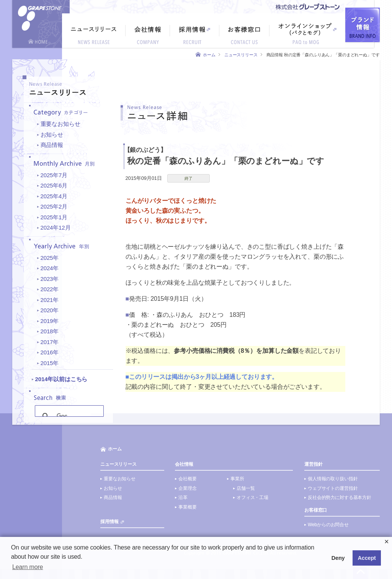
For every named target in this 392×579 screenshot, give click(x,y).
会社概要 (187, 479)
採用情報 (109, 522)
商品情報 (52, 145)
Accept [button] (367, 558)
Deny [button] (338, 558)
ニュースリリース (241, 55)
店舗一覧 (246, 488)
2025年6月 (54, 185)
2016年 (50, 352)
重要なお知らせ (60, 124)
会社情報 (184, 464)
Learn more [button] (28, 567)
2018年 (50, 331)
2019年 (50, 321)
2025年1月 (54, 217)
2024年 (50, 268)
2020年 (50, 310)
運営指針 (313, 464)
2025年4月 (54, 196)
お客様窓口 (316, 510)
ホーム (209, 55)
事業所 (237, 479)
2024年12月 (56, 228)
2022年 (50, 289)
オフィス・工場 (252, 497)
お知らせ (52, 135)
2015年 (50, 363)
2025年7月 (54, 175)
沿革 (183, 497)
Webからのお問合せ (328, 525)
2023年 (50, 279)
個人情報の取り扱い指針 (333, 479)
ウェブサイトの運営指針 (333, 488)
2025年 (50, 258)
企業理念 (187, 488)
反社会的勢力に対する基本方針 (340, 497)
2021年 (50, 300)
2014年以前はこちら (61, 379)
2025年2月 (54, 206)
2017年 (50, 342)
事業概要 (187, 507)
